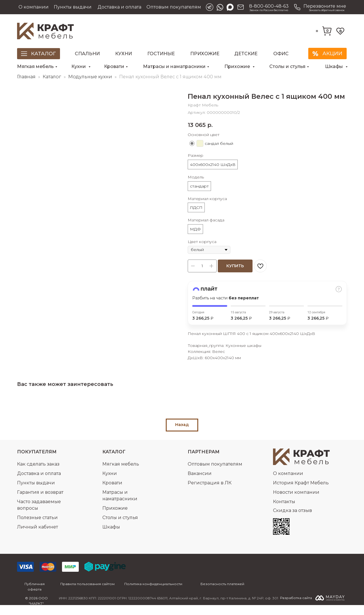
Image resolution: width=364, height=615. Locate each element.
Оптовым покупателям (174, 7)
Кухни (124, 54)
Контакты (284, 512)
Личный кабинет (38, 537)
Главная (26, 87)
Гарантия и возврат (40, 502)
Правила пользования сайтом (87, 594)
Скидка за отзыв (292, 520)
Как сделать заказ (38, 474)
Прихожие (205, 54)
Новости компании (296, 502)
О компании (34, 7)
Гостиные (161, 54)
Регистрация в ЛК (210, 493)
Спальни (87, 54)
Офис (281, 54)
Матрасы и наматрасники (174, 66)
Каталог (52, 87)
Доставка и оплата (119, 7)
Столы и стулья (287, 66)
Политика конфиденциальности (153, 594)
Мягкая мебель (35, 66)
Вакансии (200, 483)
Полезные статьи (37, 527)
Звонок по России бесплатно (269, 10)
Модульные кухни (91, 87)
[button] (319, 7)
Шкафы (335, 66)
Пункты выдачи (73, 7)
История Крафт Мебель (301, 493)
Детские (246, 54)
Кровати (114, 66)
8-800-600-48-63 (269, 6)
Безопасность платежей (222, 594)
